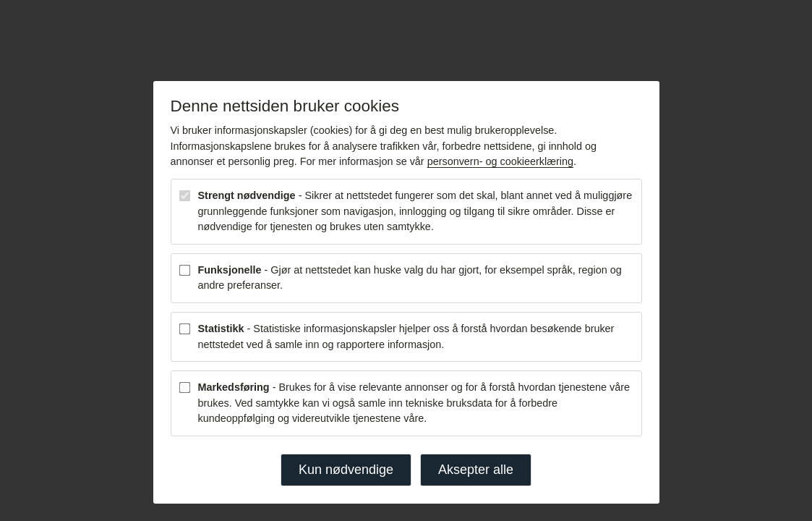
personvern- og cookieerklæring (500, 161)
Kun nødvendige (346, 470)
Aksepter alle (476, 470)
